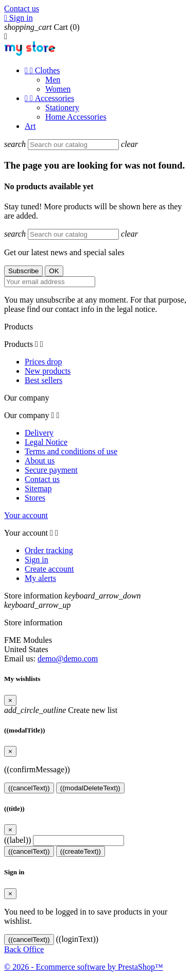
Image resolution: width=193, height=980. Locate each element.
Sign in (37, 560)
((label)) (17, 840)
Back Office (24, 949)
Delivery (39, 433)
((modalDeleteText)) (90, 788)
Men (53, 80)
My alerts (40, 578)
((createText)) (81, 851)
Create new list (61, 710)
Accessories (49, 98)
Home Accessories (76, 117)
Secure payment (51, 470)
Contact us (22, 9)
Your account (26, 515)
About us (40, 461)
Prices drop (43, 362)
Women (58, 89)
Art (30, 126)
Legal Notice (46, 442)
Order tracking (49, 550)
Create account (49, 569)
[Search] (73, 145)
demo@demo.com (68, 659)
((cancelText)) (29, 788)
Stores (35, 498)
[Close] (10, 700)
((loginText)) (77, 939)
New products (48, 371)
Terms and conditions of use (71, 451)
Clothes (42, 70)
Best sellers (43, 380)
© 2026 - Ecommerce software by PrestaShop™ (84, 967)
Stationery (62, 107)
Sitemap (38, 488)
